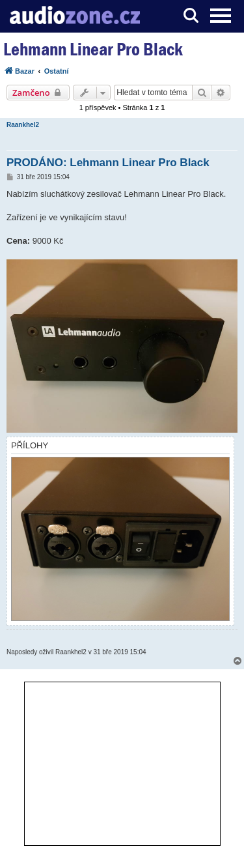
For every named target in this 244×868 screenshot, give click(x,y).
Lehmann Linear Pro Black (93, 49)
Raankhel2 (23, 125)
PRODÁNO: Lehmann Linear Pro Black (108, 163)
